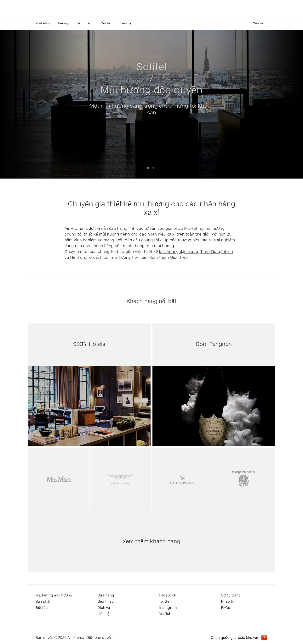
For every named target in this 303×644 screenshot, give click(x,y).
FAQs (226, 607)
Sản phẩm (84, 23)
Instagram (168, 607)
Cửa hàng (260, 23)
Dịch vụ (104, 607)
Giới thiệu (179, 257)
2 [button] (153, 168)
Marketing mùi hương (52, 23)
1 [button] (148, 168)
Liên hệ (126, 23)
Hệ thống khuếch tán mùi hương (100, 257)
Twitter (165, 601)
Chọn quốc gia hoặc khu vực (235, 637)
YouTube (166, 614)
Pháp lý (227, 601)
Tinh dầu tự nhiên (217, 251)
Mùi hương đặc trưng (179, 251)
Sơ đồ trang (231, 595)
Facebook (168, 595)
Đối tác (106, 23)
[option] (151, 104)
